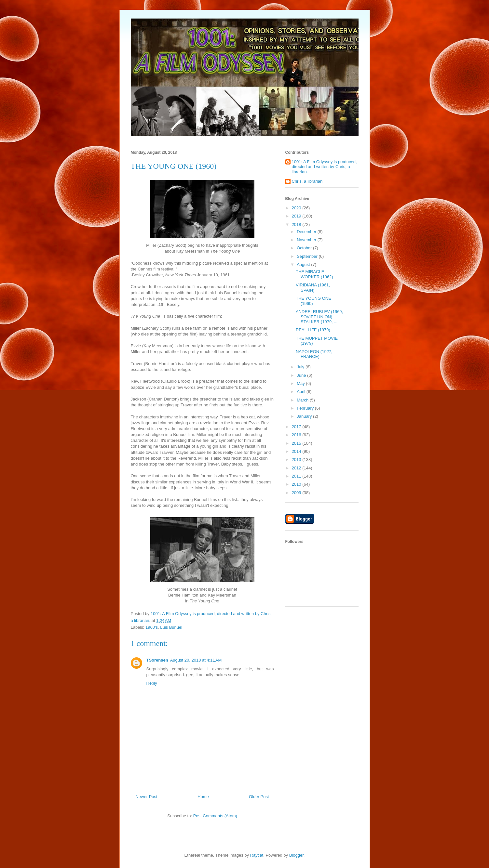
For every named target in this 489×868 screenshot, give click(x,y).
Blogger (296, 855)
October (305, 248)
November (307, 240)
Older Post (259, 797)
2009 (297, 493)
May (301, 383)
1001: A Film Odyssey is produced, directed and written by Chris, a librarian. (324, 167)
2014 (297, 451)
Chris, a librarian (307, 181)
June (302, 375)
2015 (297, 443)
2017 (297, 427)
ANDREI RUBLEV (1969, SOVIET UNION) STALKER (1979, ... (319, 317)
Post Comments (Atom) (215, 816)
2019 (297, 216)
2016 (297, 435)
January (305, 416)
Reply (152, 683)
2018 (297, 224)
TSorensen (157, 660)
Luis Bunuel (171, 627)
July (301, 367)
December (307, 232)
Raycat (257, 855)
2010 (297, 484)
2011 (297, 476)
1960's (152, 627)
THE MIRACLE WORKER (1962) (314, 274)
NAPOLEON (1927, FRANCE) (314, 354)
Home (203, 797)
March (303, 400)
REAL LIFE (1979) (313, 330)
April (302, 392)
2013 (297, 460)
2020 (297, 208)
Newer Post (147, 797)
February (306, 408)
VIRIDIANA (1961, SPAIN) (313, 288)
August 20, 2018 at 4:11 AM (196, 660)
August (304, 264)
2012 (297, 468)
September (308, 256)
